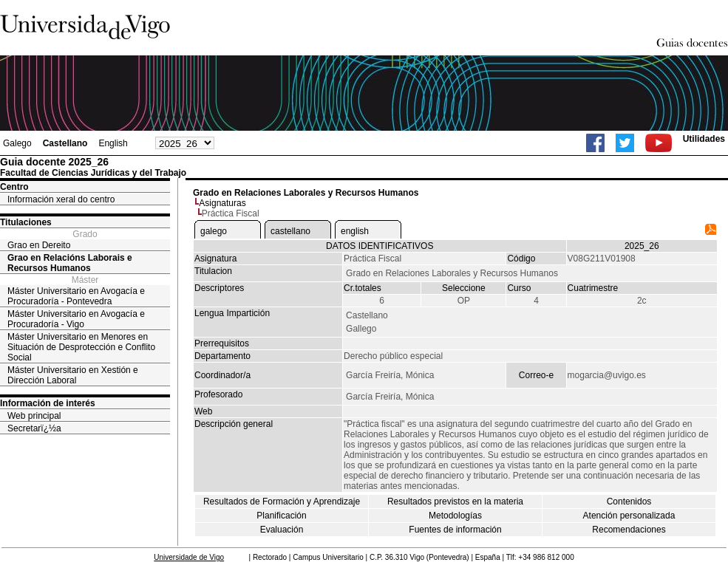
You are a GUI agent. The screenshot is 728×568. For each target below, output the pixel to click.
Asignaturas (222, 203)
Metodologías (455, 516)
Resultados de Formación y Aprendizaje (282, 502)
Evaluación (282, 530)
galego (214, 231)
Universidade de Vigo (189, 557)
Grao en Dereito (39, 245)
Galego (17, 143)
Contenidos (629, 502)
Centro (14, 187)
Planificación (281, 516)
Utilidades (704, 139)
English (113, 143)
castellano (290, 231)
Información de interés (48, 403)
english (355, 231)
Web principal (34, 416)
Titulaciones (26, 222)
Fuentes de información (455, 530)
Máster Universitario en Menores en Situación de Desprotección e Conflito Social (81, 347)
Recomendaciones (629, 530)
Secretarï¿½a (34, 428)
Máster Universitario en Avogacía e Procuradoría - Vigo (76, 319)
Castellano (65, 143)
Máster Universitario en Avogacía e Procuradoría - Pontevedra (76, 296)
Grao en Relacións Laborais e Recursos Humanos (70, 263)
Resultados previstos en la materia (455, 502)
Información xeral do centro (61, 199)
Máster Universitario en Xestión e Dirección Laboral (73, 375)
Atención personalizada (629, 516)
